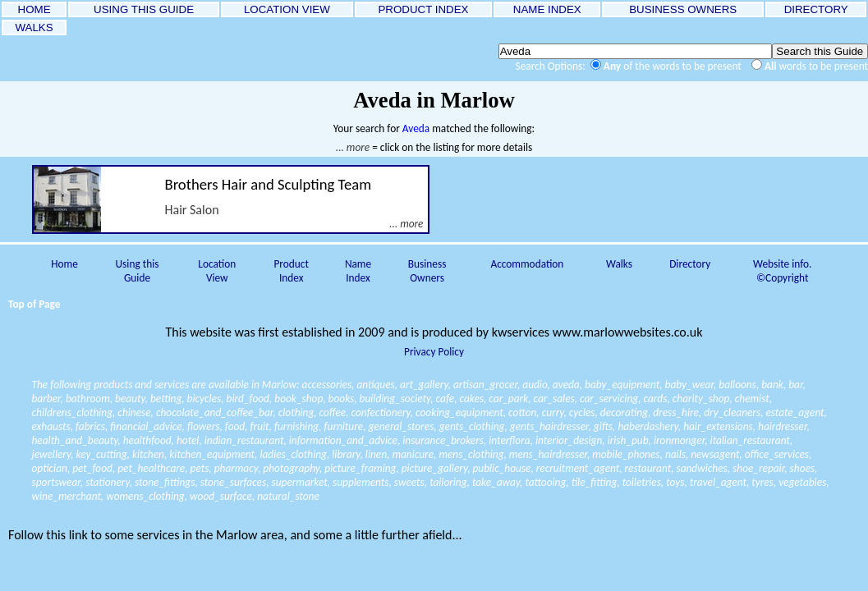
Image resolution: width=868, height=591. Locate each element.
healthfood (147, 440)
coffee (333, 412)
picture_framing (360, 468)
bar (795, 385)
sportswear (56, 482)
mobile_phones (626, 454)
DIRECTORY (816, 9)
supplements (361, 482)
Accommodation (527, 264)
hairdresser (782, 426)
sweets (409, 482)
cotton (522, 412)
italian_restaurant (750, 440)
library (346, 454)
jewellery (52, 454)
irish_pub (628, 440)
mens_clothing (471, 454)
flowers (203, 426)
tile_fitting (595, 482)
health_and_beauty (75, 440)
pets (200, 468)
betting (166, 399)
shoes (802, 468)
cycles (582, 412)
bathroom (88, 399)
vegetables (802, 482)
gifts (603, 426)
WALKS (34, 27)
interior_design (569, 440)
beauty (130, 399)
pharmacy (236, 468)
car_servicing (609, 399)
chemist (752, 399)
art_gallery (424, 385)
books (342, 399)
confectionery (381, 412)
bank (772, 385)
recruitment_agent (578, 468)
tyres (762, 482)
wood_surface (221, 496)
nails (675, 454)
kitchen (148, 454)
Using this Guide (138, 271)
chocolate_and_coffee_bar (214, 412)
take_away (496, 482)
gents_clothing (472, 426)
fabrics (90, 426)
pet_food (92, 468)
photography (291, 468)
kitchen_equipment (212, 454)
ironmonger (679, 440)
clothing (296, 412)
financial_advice (146, 426)
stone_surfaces (233, 482)
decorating (624, 412)
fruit (260, 426)
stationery (107, 482)
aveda (566, 385)
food (235, 426)
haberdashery (648, 426)
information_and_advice (343, 440)
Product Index (291, 271)
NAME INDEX (547, 9)
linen (376, 454)
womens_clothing (145, 496)
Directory (690, 264)
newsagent (715, 454)
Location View (217, 271)
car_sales (554, 399)
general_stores (401, 426)
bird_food (248, 399)
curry (553, 412)
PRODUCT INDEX (424, 9)
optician (50, 468)
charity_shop (701, 399)
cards (655, 399)
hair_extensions (718, 426)
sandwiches (701, 468)
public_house (501, 468)
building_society (395, 399)
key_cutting (102, 454)
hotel (188, 440)
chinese (134, 412)
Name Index (358, 271)
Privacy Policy (434, 352)
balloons (737, 385)
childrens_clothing (73, 412)
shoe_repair (758, 468)
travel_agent (718, 482)
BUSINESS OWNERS (683, 9)
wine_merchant (67, 496)
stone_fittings (165, 482)
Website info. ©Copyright (782, 271)
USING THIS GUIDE (143, 9)
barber (46, 399)
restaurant (648, 468)
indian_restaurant (244, 440)
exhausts (51, 426)
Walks (619, 264)
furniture (343, 426)
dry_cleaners (732, 412)
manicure (413, 454)
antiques (375, 385)
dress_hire (676, 412)
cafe (445, 399)
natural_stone (288, 496)
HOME (34, 9)
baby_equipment (622, 385)
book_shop (299, 399)
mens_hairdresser (548, 454)
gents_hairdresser (549, 426)
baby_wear (689, 385)
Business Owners (427, 271)
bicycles (204, 399)
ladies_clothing (293, 454)
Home (64, 264)
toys (675, 482)
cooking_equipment (459, 412)
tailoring (448, 482)
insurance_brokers (443, 440)
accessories (327, 385)
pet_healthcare (151, 468)
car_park (508, 399)
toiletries (642, 482)
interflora (509, 440)
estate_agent (795, 412)
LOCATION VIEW (287, 9)
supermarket (300, 482)
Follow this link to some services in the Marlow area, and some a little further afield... (235, 535)
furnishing (296, 426)
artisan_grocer (485, 385)
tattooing (545, 482)
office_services (777, 454)
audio (535, 385)
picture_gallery (434, 468)
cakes (472, 399)
